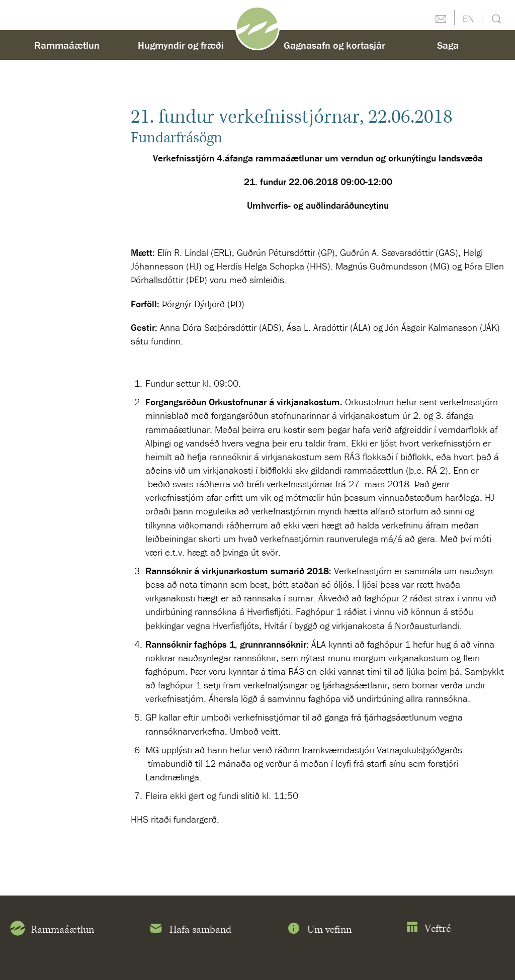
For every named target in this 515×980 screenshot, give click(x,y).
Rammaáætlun (67, 45)
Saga (448, 45)
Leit (495, 18)
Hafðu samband (441, 18)
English (468, 18)
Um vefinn (319, 930)
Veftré (428, 929)
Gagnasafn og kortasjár (334, 45)
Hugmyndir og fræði (181, 45)
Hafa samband (190, 930)
